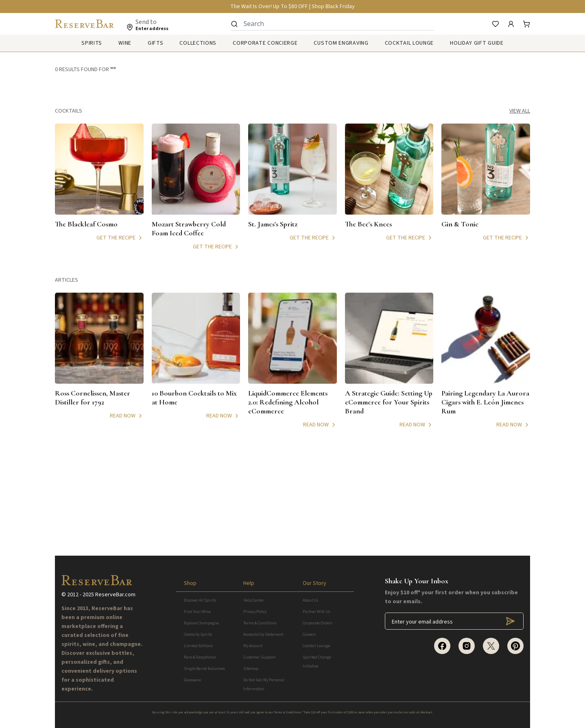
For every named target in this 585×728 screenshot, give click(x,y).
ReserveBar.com (115, 595)
